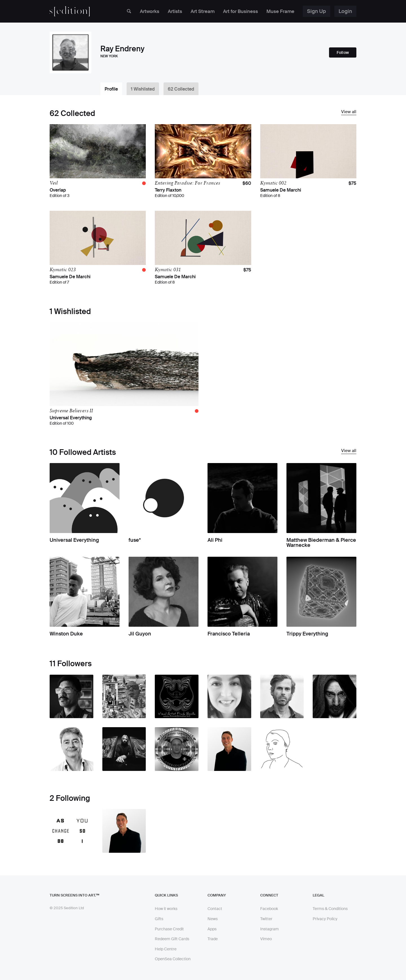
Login (345, 11)
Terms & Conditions (330, 909)
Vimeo (266, 939)
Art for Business (237, 11)
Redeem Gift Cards (172, 939)
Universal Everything (71, 418)
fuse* (135, 540)
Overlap (58, 190)
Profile (112, 89)
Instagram (270, 929)
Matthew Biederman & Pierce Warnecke (321, 543)
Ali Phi (215, 540)
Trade (213, 939)
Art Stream (197, 11)
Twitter (266, 919)
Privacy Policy (325, 919)
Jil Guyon (140, 634)
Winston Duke (66, 634)
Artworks (142, 11)
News (213, 919)
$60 (247, 183)
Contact (215, 909)
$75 (352, 183)
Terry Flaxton (168, 190)
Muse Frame (280, 11)
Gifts (159, 919)
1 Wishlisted (144, 89)
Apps (212, 929)
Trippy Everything (307, 634)
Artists (168, 11)
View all (349, 112)
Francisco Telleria (229, 634)
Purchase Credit (169, 929)
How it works (166, 909)
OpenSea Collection (173, 959)
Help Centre (166, 949)
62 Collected (182, 89)
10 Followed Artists (83, 452)
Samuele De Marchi (281, 190)
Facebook (269, 909)
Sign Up (316, 11)
